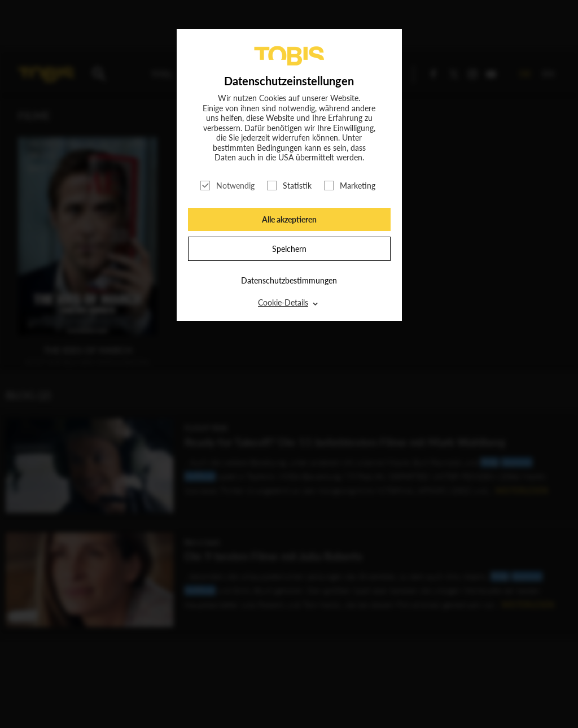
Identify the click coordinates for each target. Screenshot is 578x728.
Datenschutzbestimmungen (289, 280)
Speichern (289, 249)
